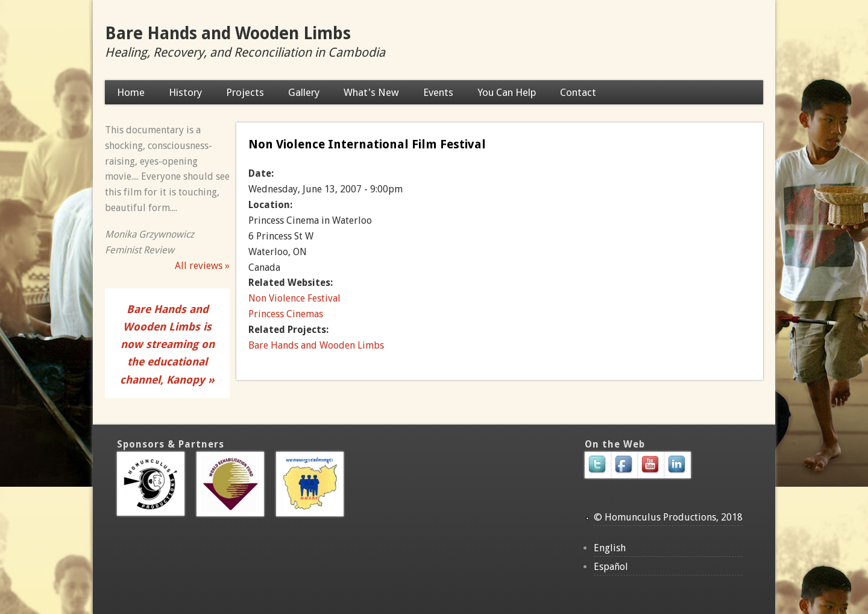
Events (438, 92)
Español (611, 567)
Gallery (304, 92)
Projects (245, 92)
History (185, 92)
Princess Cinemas (286, 314)
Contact (578, 92)
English (610, 548)
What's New (371, 92)
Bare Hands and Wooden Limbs (228, 33)
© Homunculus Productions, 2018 (668, 517)
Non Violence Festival (294, 298)
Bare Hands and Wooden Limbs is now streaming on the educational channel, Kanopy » (167, 344)
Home (131, 92)
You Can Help (507, 92)
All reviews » (202, 266)
